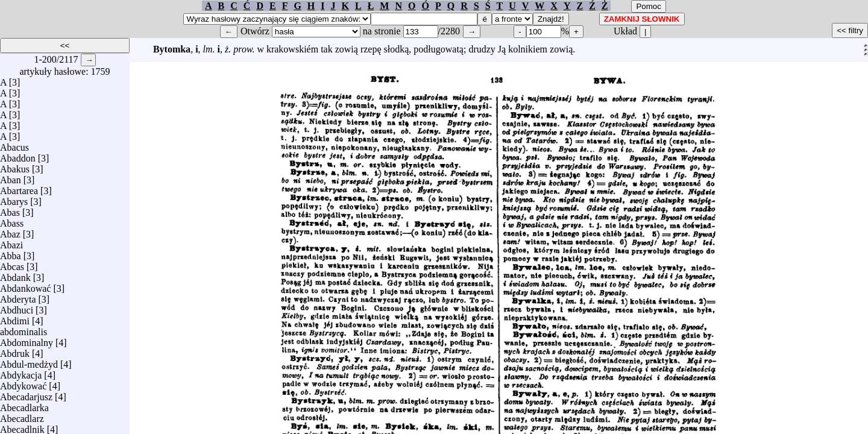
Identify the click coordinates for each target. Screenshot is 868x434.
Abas (10, 209)
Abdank (15, 275)
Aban (11, 177)
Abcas (12, 264)
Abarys (14, 199)
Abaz (10, 231)
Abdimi (15, 318)
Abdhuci (17, 307)
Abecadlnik (22, 426)
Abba (11, 253)
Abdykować (23, 383)
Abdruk (15, 351)
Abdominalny (27, 340)
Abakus (15, 166)
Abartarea (19, 188)
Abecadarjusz (26, 394)
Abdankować (25, 285)
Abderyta (18, 296)
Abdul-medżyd (29, 361)
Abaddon (18, 155)
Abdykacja (21, 372)
